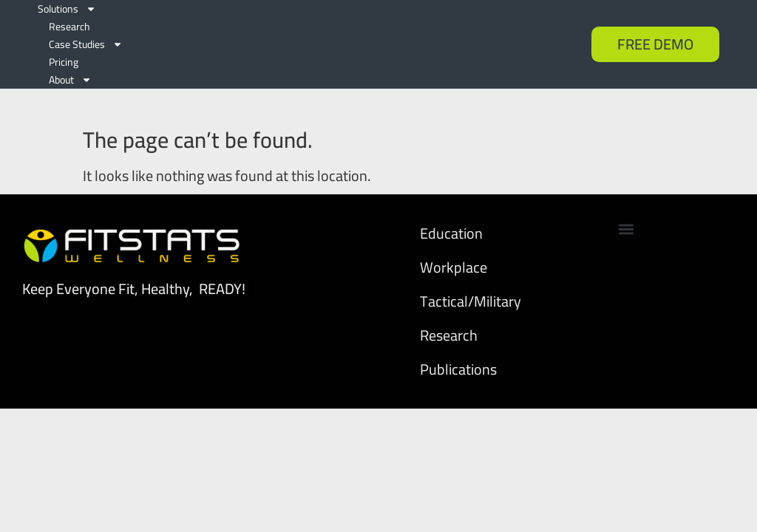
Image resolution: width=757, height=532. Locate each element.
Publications (458, 351)
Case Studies (86, 44)
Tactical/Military (471, 283)
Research (69, 27)
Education (451, 215)
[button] (627, 211)
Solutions (67, 9)
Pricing (64, 62)
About (70, 80)
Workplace (454, 249)
